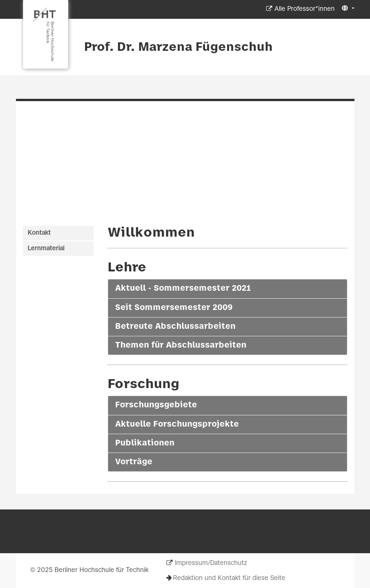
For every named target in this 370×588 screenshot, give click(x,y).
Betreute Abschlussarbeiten (175, 326)
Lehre (127, 268)
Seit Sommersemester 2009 (174, 308)
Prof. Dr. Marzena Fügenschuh (178, 48)
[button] (347, 9)
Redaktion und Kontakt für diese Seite (229, 578)
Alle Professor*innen (305, 9)
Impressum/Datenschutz (211, 563)
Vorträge (134, 462)
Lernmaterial (46, 249)
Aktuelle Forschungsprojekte (177, 424)
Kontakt (39, 233)
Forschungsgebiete (156, 405)
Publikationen (145, 443)
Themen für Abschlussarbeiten (181, 345)
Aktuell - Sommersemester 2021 (183, 288)
